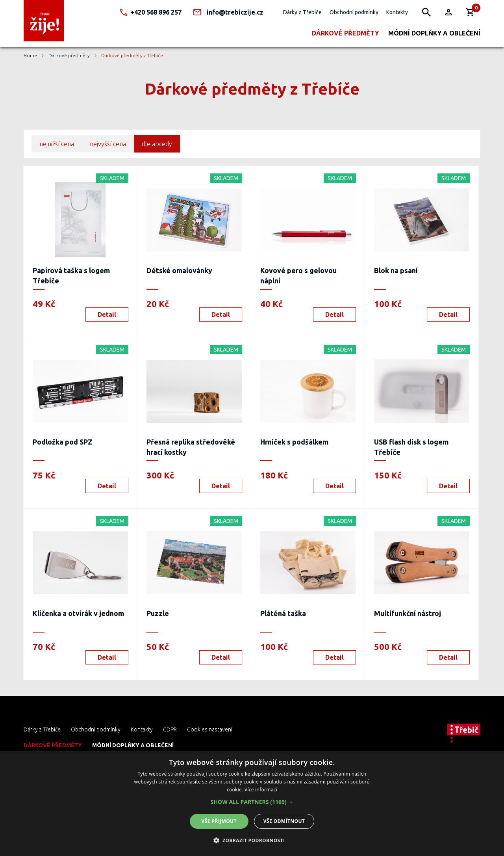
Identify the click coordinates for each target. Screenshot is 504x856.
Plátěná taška (283, 613)
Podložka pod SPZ (63, 442)
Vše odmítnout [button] (284, 821)
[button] (252, 802)
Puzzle (158, 613)
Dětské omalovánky (179, 270)
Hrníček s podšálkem (294, 442)
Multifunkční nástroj (408, 613)
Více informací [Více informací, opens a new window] (261, 790)
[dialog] (252, 803)
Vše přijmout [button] (219, 821)
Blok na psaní (396, 270)
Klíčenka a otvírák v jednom (78, 613)
